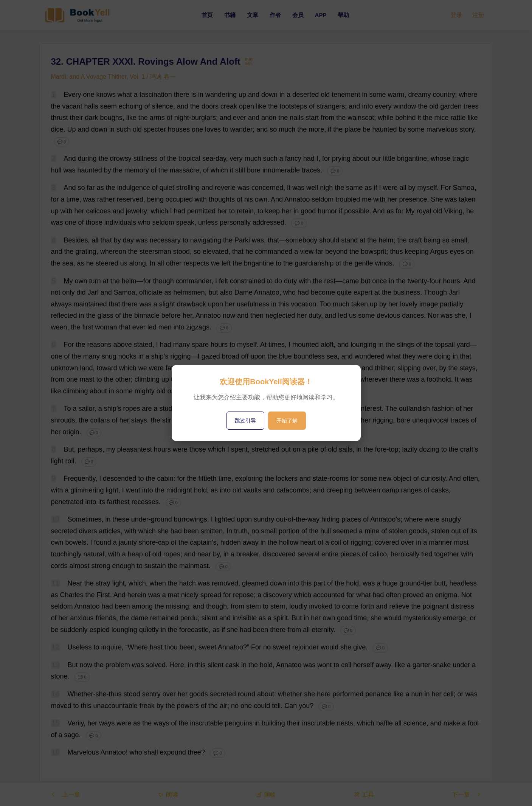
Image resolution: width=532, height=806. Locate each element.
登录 (456, 15)
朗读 (168, 794)
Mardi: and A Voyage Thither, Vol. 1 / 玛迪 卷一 (114, 77)
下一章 (467, 794)
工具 (364, 794)
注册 (478, 15)
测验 (266, 794)
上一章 (65, 794)
